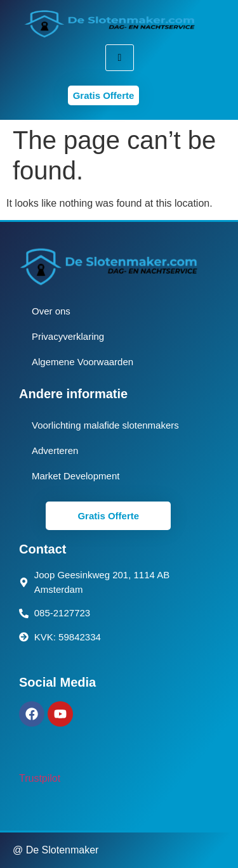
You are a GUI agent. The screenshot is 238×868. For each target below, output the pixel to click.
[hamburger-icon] (120, 58)
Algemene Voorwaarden (83, 362)
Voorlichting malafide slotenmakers (105, 425)
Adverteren (55, 450)
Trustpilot (40, 778)
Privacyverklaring (68, 336)
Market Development (76, 476)
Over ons (51, 311)
